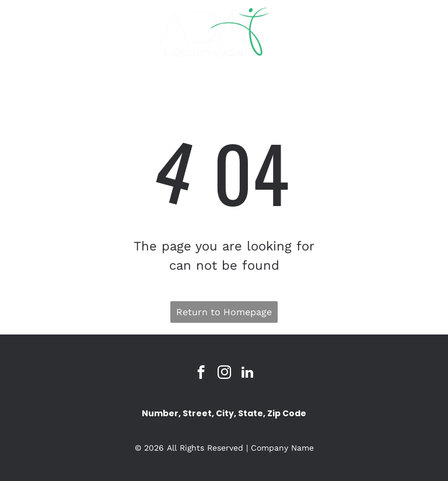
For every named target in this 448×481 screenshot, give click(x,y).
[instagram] (224, 374)
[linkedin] (248, 374)
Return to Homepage (224, 312)
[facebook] (201, 374)
